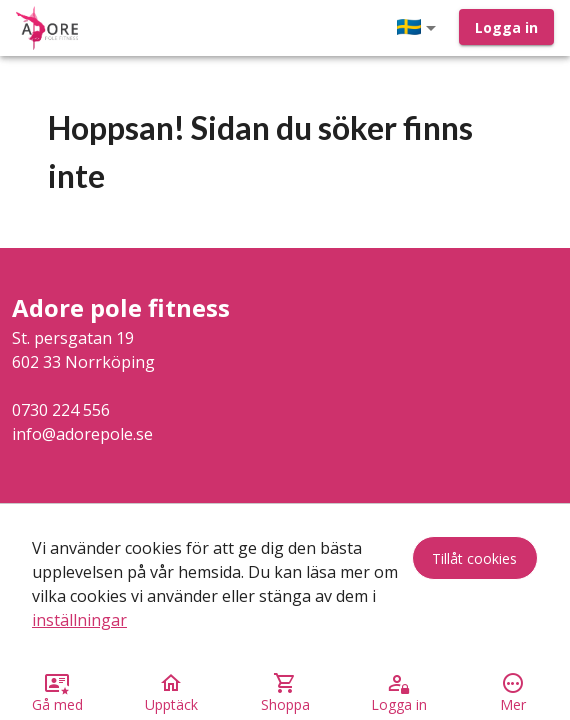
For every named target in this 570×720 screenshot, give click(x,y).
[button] (420, 28)
